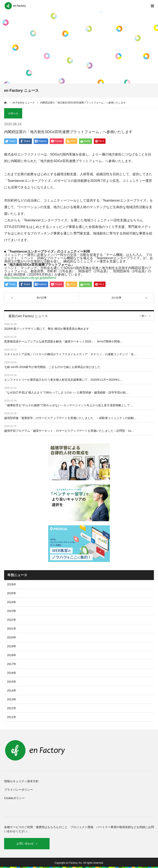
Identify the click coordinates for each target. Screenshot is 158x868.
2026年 (12, 584)
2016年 (12, 673)
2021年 (12, 629)
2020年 (12, 637)
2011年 (12, 717)
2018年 (12, 655)
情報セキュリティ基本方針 (21, 781)
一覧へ (143, 316)
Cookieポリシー (14, 798)
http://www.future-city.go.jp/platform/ (30, 278)
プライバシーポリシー (19, 790)
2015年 (12, 682)
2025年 (12, 593)
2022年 (12, 620)
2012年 (12, 708)
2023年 (12, 611)
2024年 (12, 602)
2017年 (12, 664)
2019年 (12, 646)
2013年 (12, 699)
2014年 (12, 690)
